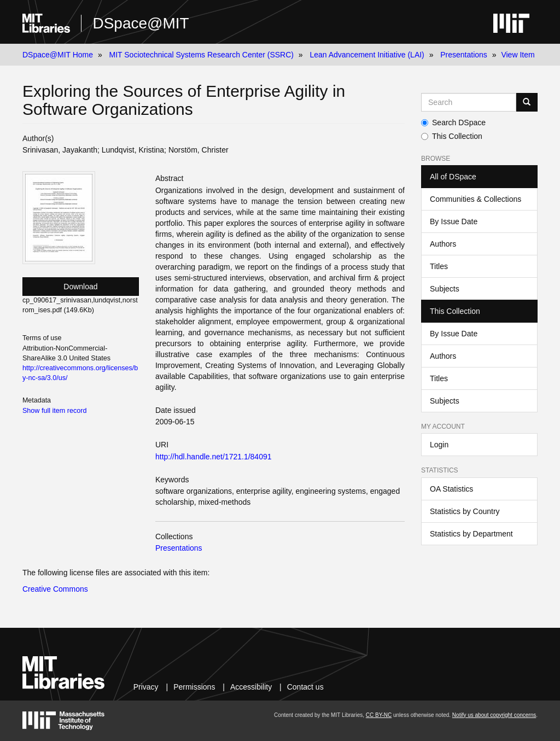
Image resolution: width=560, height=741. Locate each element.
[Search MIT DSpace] (469, 102)
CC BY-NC (379, 715)
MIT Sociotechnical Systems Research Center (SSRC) (202, 55)
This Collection (452, 136)
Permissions (194, 687)
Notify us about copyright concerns (494, 715)
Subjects (445, 289)
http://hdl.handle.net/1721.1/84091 (214, 457)
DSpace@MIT (141, 23)
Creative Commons (55, 589)
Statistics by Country (465, 511)
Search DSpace (453, 122)
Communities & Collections (476, 199)
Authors (443, 244)
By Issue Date (454, 221)
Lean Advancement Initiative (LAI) (367, 55)
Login (439, 445)
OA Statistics (451, 489)
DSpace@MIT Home (58, 55)
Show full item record (55, 411)
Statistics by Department (471, 534)
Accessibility (251, 687)
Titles (439, 266)
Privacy (146, 687)
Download (80, 287)
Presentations (464, 55)
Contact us (305, 687)
